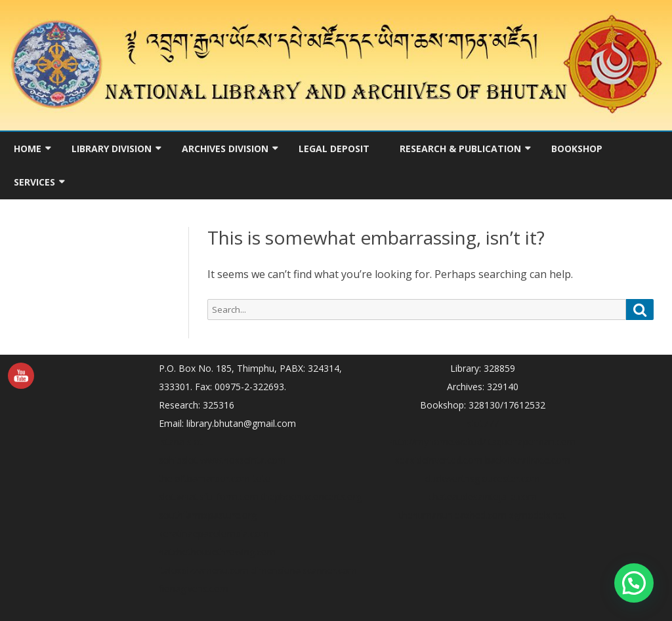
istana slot (181, 442)
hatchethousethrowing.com (217, 552)
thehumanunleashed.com (453, 515)
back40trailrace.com (528, 460)
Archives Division (225, 149)
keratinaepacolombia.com (214, 533)
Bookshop (577, 149)
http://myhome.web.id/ (438, 442)
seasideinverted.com (439, 460)
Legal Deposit (334, 149)
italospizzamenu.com (204, 570)
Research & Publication (460, 149)
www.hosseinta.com (243, 460)
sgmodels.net (538, 515)
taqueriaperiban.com (532, 442)
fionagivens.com (194, 589)
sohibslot (178, 460)
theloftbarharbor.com (204, 478)
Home (28, 149)
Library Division (112, 149)
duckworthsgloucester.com (483, 478)
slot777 (483, 423)
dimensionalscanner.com (304, 570)
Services (34, 182)
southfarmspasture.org (208, 515)
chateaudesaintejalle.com (483, 497)
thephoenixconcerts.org (311, 497)
